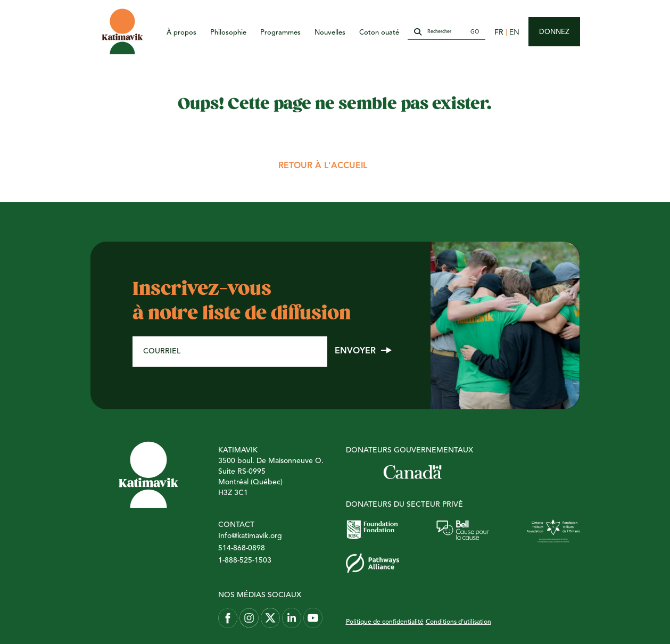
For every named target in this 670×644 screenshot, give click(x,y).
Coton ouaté (379, 33)
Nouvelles (330, 33)
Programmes (280, 33)
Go (475, 32)
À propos (181, 33)
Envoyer (355, 351)
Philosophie (228, 33)
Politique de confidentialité (385, 622)
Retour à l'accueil (323, 166)
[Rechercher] (446, 32)
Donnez (554, 32)
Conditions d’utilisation (458, 622)
